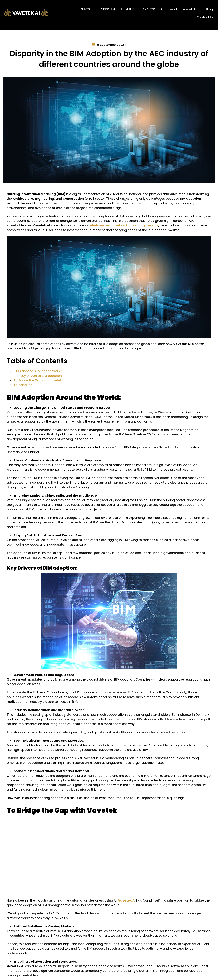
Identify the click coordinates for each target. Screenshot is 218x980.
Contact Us (205, 17)
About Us (191, 9)
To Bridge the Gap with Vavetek (38, 380)
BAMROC (87, 9)
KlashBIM (128, 9)
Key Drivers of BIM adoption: (41, 376)
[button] (87, 9)
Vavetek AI (127, 900)
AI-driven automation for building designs (124, 225)
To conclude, (23, 385)
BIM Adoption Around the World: (38, 371)
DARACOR (148, 9)
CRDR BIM (108, 9)
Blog (209, 9)
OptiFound (169, 9)
